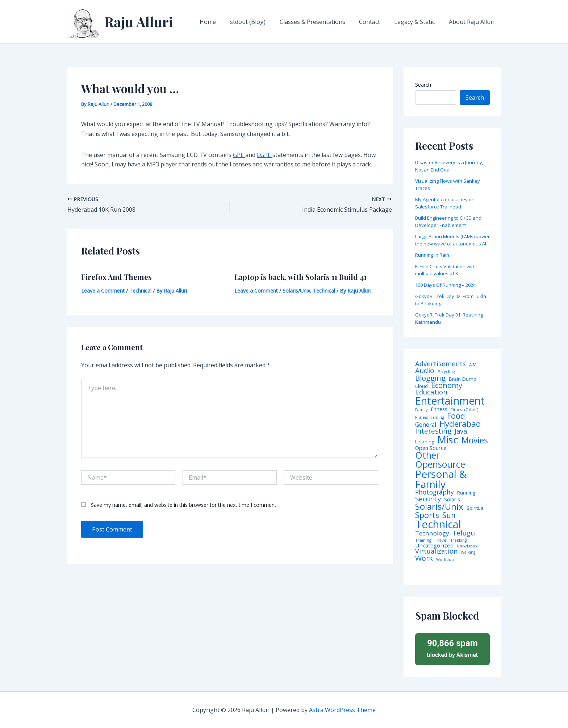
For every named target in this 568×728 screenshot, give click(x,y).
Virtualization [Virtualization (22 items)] (436, 551)
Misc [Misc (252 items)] (448, 440)
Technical (140, 291)
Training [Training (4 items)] (423, 540)
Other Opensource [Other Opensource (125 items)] (440, 460)
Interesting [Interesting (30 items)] (433, 431)
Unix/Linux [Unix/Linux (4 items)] (467, 546)
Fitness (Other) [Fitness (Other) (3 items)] (464, 410)
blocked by (452, 648)
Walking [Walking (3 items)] (468, 552)
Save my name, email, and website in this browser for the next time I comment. (184, 505)
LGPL (265, 155)
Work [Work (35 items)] (424, 558)
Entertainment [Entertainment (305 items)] (450, 401)
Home (221, 22)
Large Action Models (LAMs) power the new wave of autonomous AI (452, 240)
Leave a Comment (103, 291)
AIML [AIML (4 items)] (474, 365)
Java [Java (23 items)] (461, 431)
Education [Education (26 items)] (431, 392)
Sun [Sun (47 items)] (449, 515)
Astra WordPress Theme (342, 710)
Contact (376, 22)
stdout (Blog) (259, 22)
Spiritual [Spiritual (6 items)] (476, 508)
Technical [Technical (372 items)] (438, 524)
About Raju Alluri (473, 22)
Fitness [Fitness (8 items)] (439, 409)
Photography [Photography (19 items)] (435, 492)
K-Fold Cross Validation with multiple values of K (445, 270)
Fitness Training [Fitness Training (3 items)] (429, 417)
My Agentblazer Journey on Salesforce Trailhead (445, 203)
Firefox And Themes (116, 277)
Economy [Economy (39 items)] (447, 385)
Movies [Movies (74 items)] (475, 441)
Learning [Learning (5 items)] (425, 442)
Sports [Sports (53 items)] (427, 515)
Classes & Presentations (321, 22)
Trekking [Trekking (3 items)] (459, 540)
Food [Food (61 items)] (456, 416)
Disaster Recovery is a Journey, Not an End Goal (449, 166)
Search (423, 85)
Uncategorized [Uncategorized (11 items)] (434, 545)
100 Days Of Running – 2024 (445, 285)
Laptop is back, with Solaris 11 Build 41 (300, 277)
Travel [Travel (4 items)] (441, 540)
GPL (239, 155)
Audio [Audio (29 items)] (425, 371)
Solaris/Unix (296, 291)
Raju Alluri (139, 22)
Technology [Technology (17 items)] (432, 533)
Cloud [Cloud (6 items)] (421, 386)
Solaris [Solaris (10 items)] (452, 499)
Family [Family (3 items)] (421, 410)
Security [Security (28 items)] (428, 499)
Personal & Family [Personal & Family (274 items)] (441, 479)
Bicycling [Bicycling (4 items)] (446, 372)
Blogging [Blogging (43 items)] (430, 378)
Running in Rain (432, 255)
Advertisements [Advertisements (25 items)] (440, 364)
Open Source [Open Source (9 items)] (431, 448)
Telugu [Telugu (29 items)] (463, 533)
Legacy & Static (418, 22)
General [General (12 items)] (426, 425)
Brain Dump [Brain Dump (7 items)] (463, 379)
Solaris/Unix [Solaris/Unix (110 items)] (439, 506)
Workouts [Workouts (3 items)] (445, 560)
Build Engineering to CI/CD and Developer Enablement (448, 222)
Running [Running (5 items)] (466, 493)
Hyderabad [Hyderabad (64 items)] (460, 423)
